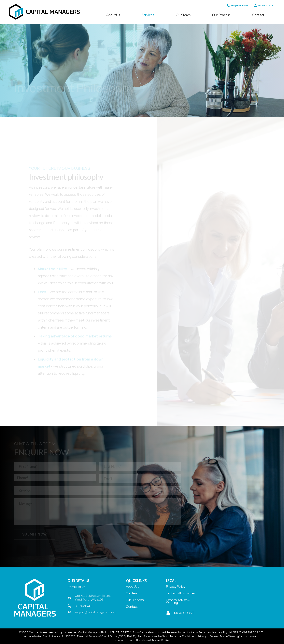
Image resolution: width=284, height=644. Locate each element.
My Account (184, 613)
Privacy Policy (176, 587)
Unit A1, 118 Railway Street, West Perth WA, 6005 (93, 597)
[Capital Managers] (44, 12)
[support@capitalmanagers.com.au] (71, 612)
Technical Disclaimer (181, 593)
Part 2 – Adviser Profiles (152, 636)
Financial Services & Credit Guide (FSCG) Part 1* (106, 636)
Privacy (202, 636)
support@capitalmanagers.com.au (95, 612)
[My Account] (168, 613)
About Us (133, 587)
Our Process (135, 600)
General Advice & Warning (178, 601)
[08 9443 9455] (71, 606)
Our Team (133, 593)
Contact (132, 607)
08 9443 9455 (84, 606)
